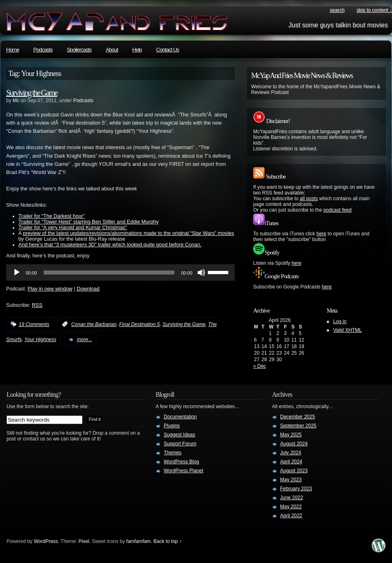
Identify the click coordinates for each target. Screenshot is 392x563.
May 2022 (291, 507)
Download (88, 289)
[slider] (109, 273)
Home (13, 50)
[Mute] (201, 273)
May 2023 (291, 480)
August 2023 (294, 471)
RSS (37, 305)
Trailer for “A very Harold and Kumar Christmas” (73, 228)
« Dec (259, 366)
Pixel (84, 541)
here (321, 234)
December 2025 (297, 417)
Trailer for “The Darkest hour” (52, 216)
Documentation (180, 417)
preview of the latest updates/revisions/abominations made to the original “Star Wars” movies (128, 233)
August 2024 (294, 444)
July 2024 (291, 453)
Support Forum (180, 444)
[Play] (17, 273)
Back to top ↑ (168, 541)
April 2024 (291, 462)
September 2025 (298, 426)
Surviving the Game (32, 93)
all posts (309, 199)
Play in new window (50, 289)
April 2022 (291, 516)
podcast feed (337, 210)
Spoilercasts (79, 50)
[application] (120, 273)
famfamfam (138, 541)
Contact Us (167, 50)
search (337, 10)
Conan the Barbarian (94, 324)
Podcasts (43, 50)
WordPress (46, 541)
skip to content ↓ (374, 10)
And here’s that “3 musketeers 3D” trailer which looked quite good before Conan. (110, 245)
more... (84, 340)
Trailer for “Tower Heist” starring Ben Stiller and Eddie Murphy (88, 222)
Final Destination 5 (139, 324)
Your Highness (40, 340)
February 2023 (296, 489)
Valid (347, 330)
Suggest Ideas (179, 435)
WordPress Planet (184, 471)
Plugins (172, 426)
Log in (340, 322)
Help (137, 50)
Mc (16, 101)
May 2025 (291, 435)
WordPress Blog (181, 462)
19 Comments (34, 324)
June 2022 (292, 498)
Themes (173, 453)
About (112, 50)
